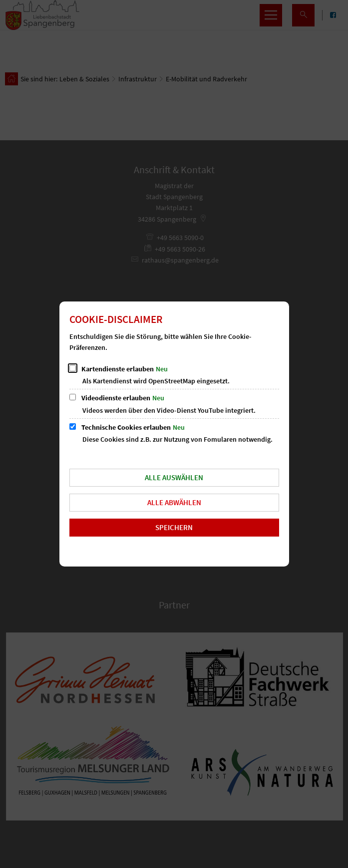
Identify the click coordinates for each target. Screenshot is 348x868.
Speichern (174, 527)
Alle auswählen (174, 477)
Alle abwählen (174, 502)
